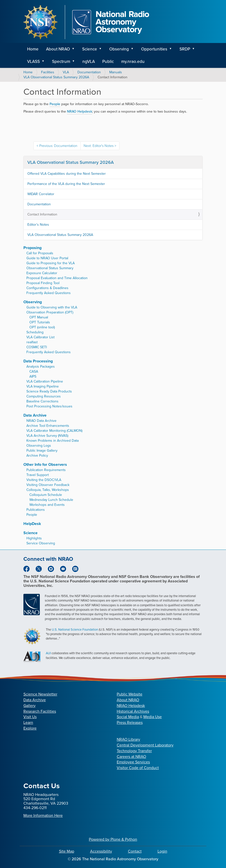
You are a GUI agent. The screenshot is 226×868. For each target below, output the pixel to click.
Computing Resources (44, 396)
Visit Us (30, 717)
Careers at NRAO (131, 757)
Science (90, 49)
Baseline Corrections (42, 401)
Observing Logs (39, 446)
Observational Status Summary (50, 268)
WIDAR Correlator (41, 194)
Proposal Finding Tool (43, 283)
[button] (75, 49)
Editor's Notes (38, 225)
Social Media (128, 717)
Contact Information (42, 214)
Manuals (116, 72)
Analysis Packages (41, 367)
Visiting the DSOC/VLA (44, 480)
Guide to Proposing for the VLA (51, 263)
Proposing (32, 248)
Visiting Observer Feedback (48, 485)
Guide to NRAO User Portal (47, 258)
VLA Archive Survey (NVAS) (47, 436)
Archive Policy (37, 456)
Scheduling (35, 332)
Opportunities (154, 49)
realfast (32, 342)
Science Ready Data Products (49, 391)
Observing (119, 49)
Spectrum (61, 62)
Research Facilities (40, 711)
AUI (48, 653)
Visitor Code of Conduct (138, 768)
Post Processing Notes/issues (49, 406)
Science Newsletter (40, 694)
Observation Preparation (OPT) (50, 312)
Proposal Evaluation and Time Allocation (57, 278)
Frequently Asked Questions (49, 293)
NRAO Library (128, 739)
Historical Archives (133, 711)
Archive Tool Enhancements (48, 426)
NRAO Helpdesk (131, 706)
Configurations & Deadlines (47, 288)
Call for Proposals (40, 253)
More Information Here (43, 815)
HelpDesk (32, 524)
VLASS (33, 62)
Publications (36, 510)
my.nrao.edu (133, 62)
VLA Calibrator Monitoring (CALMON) (54, 431)
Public (108, 62)
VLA (66, 72)
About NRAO (58, 49)
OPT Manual (39, 317)
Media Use (153, 717)
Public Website (130, 694)
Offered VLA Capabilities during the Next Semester (67, 174)
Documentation (89, 72)
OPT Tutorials (40, 322)
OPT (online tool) (42, 327)
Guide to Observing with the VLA (52, 307)
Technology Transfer (134, 751)
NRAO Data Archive (41, 421)
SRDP (185, 49)
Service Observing (41, 543)
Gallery (29, 706)
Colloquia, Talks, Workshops (48, 490)
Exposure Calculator (42, 273)
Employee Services (133, 762)
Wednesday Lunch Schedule (51, 500)
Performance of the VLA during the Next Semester (66, 184)
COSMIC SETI (37, 347)
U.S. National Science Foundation (75, 629)
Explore (30, 728)
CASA (34, 371)
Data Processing (38, 361)
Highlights (34, 538)
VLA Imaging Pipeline (43, 386)
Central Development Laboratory (145, 745)
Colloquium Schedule (46, 495)
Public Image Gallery (42, 451)
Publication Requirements (46, 470)
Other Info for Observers (45, 464)
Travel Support (38, 475)
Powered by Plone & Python (113, 839)
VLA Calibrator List (40, 337)
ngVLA (89, 62)
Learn (28, 722)
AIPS (33, 376)
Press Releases (130, 722)
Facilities (48, 72)
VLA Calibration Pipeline (45, 381)
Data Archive (35, 415)
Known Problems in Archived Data (53, 441)
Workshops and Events (47, 505)
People (55, 104)
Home (33, 49)
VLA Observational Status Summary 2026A (56, 77)
